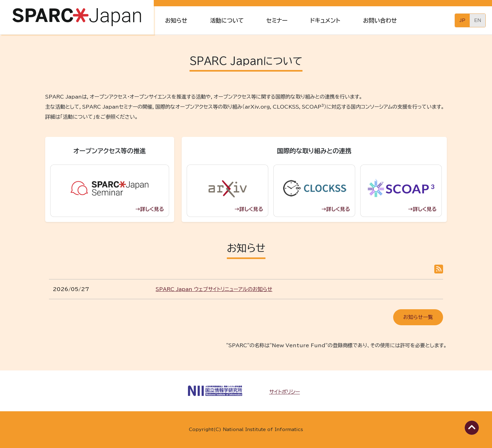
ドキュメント (325, 20)
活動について (227, 20)
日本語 (462, 20)
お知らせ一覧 (418, 317)
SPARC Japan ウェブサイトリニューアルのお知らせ (214, 289)
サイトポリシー (285, 392)
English (478, 20)
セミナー (277, 20)
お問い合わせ (380, 20)
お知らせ (176, 20)
